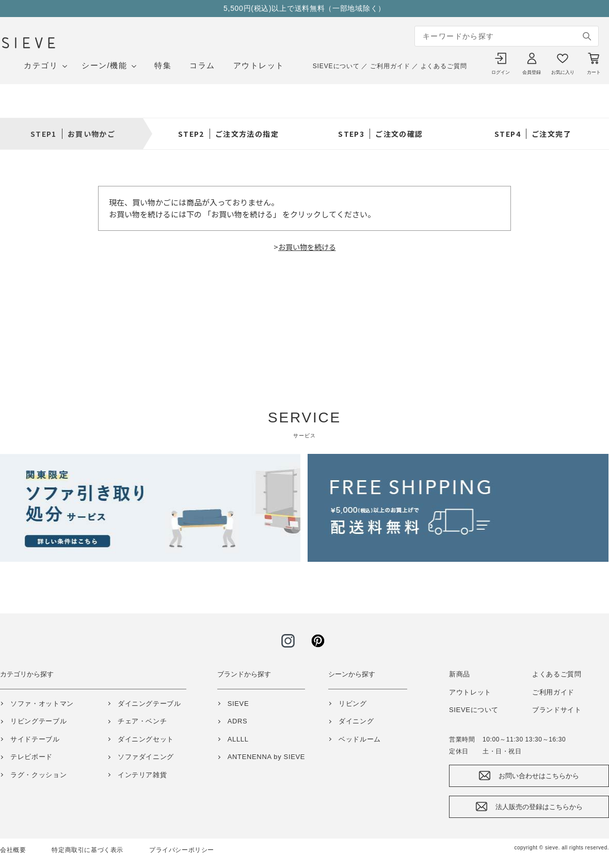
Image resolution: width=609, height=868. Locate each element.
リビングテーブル (38, 721)
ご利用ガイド (390, 66)
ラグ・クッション (38, 775)
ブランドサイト (557, 710)
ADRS (238, 721)
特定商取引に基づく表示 (87, 850)
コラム (202, 65)
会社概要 (13, 850)
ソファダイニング (146, 757)
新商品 (460, 674)
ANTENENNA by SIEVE (266, 757)
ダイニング (356, 721)
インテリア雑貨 (142, 775)
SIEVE (238, 704)
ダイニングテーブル (149, 704)
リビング (353, 704)
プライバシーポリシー (182, 850)
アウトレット (259, 65)
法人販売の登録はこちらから (539, 807)
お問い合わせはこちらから (539, 776)
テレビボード (31, 757)
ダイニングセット (146, 739)
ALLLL (238, 739)
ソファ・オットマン (42, 704)
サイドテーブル (35, 739)
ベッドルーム (360, 739)
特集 (163, 65)
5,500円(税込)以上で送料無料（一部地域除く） (304, 8)
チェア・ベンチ (142, 721)
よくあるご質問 (444, 66)
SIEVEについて (336, 66)
